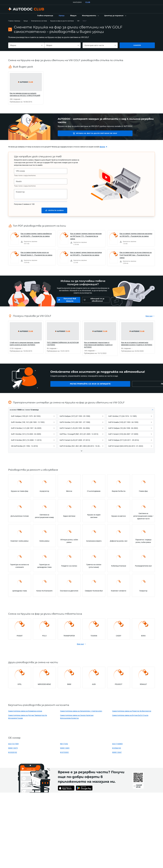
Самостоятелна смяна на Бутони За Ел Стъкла (130, 715)
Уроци (26, 21)
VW (78, 21)
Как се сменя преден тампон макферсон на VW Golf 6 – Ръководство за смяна (36, 235)
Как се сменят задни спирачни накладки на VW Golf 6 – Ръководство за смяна (86, 254)
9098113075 (13, 748)
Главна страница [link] (14, 21)
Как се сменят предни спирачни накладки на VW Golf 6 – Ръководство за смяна (136, 235)
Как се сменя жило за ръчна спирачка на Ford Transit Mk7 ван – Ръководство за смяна (136, 255)
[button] (90, 16)
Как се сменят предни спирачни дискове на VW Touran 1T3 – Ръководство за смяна (86, 236)
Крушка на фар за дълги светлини (62, 21)
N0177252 (64, 744)
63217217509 (13, 744)
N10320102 (13, 752)
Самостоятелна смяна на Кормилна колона (25, 711)
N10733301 (64, 752)
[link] (45, 16)
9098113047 (117, 752)
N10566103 (117, 748)
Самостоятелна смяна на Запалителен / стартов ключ (81, 711)
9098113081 (65, 748)
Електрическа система (39, 21)
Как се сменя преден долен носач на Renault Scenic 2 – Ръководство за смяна (36, 254)
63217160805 (117, 744)
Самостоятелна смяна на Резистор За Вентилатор (132, 711)
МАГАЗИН (77, 2)
